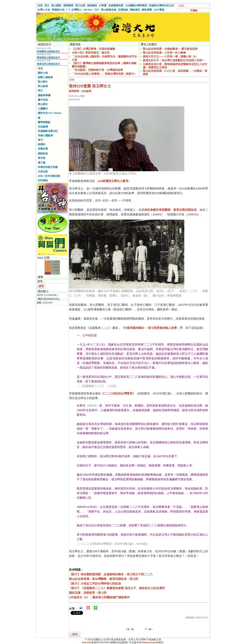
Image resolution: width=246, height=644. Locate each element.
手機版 (194, 10)
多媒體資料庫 (116, 5)
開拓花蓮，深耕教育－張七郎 (88, 593)
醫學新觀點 (44, 122)
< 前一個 (130, 629)
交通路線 (123, 10)
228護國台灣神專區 (136, 5)
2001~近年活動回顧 (49, 176)
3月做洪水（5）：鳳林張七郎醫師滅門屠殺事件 (99, 597)
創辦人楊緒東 (45, 77)
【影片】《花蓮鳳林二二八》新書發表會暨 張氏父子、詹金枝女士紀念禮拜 (117, 588)
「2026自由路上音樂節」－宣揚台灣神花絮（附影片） (104, 74)
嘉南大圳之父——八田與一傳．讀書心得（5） (170, 56)
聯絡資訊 (135, 10)
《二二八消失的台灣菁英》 (118, 393)
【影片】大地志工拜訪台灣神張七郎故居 (95, 583)
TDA (97, 10)
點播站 (42, 144)
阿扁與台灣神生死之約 (161, 5)
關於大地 (43, 73)
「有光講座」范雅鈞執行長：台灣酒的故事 (97, 70)
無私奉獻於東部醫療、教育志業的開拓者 (170, 210)
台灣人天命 (44, 10)
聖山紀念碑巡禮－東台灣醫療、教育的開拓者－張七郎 (104, 579)
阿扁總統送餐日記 (48, 131)
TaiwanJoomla (150, 642)
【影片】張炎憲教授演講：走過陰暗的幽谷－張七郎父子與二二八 (111, 574)
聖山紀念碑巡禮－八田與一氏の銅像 (164, 53)
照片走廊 (80, 5)
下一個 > (149, 629)
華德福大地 (58, 10)
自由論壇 (43, 127)
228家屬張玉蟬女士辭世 (113, 181)
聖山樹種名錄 (109, 10)
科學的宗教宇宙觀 (48, 167)
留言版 (42, 158)
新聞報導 (68, 5)
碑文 (40, 91)
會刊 (40, 140)
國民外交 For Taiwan (50, 113)
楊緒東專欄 (44, 95)
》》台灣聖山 (74, 10)
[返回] (75, 634)
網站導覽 (147, 10)
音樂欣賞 (43, 149)
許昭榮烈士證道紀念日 (48, 51)
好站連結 (43, 180)
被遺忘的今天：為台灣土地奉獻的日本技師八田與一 (174, 60)
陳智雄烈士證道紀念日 (48, 58)
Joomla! (87, 642)
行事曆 (103, 5)
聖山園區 (56, 5)
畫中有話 (43, 100)
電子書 (42, 163)
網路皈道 (43, 153)
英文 (47, 5)
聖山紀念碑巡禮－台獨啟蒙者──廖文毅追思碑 (170, 49)
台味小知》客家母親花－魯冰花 (91, 53)
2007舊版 (159, 10)
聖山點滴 (43, 86)
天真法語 (43, 172)
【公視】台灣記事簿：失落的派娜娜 (93, 49)
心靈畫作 (43, 109)
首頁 (40, 5)
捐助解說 (92, 5)
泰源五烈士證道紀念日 (48, 64)
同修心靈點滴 (45, 135)
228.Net (88, 10)
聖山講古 (43, 104)
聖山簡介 (43, 82)
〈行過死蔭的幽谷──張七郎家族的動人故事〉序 (152, 328)
